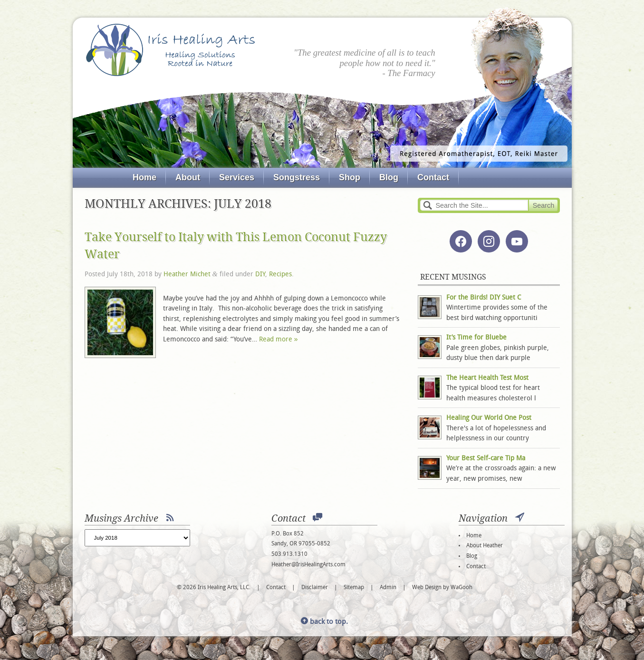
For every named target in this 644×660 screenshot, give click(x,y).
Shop (350, 177)
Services (237, 177)
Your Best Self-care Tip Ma (486, 459)
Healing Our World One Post (489, 418)
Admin (388, 588)
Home (144, 177)
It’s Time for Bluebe (476, 338)
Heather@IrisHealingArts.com (308, 565)
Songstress (297, 177)
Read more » (279, 340)
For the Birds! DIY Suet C (484, 298)
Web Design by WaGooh (442, 588)
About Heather (485, 546)
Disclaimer (315, 588)
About (188, 177)
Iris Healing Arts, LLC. (170, 50)
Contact (433, 177)
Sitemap (354, 588)
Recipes (280, 275)
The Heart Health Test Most (487, 378)
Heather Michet (187, 275)
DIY (260, 275)
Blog (389, 177)
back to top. (324, 622)
